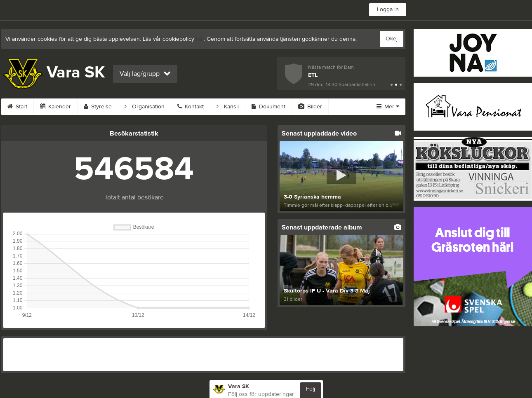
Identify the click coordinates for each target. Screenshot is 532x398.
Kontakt (191, 107)
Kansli (228, 107)
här (200, 39)
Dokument (268, 107)
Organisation (145, 107)
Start (17, 107)
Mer (388, 107)
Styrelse (98, 107)
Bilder (310, 107)
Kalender (55, 107)
